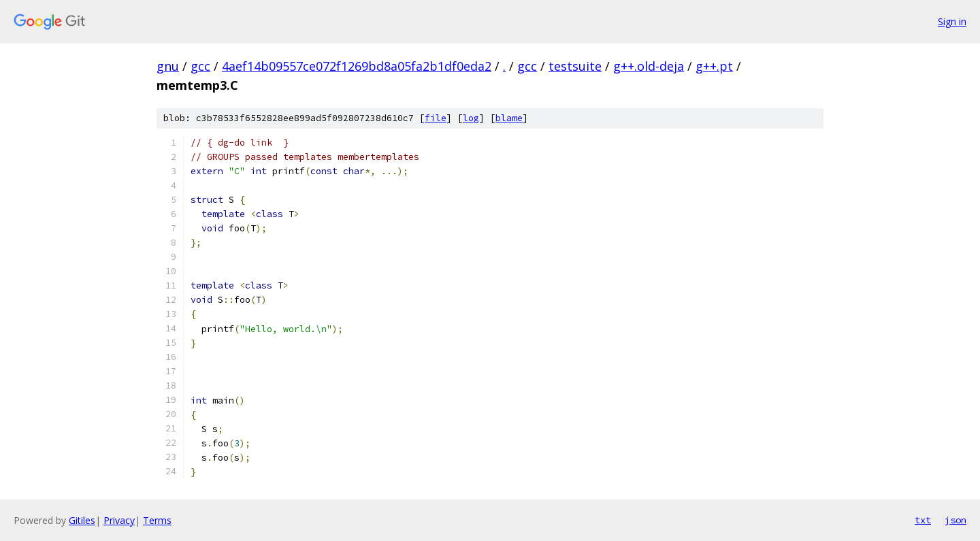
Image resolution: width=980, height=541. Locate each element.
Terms (157, 520)
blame (509, 118)
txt (923, 520)
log (471, 118)
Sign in (952, 21)
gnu (168, 66)
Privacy (119, 520)
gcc (200, 66)
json (955, 520)
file (436, 118)
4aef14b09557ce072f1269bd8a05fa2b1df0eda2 (357, 66)
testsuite (575, 66)
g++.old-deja (649, 66)
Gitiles (82, 520)
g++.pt (714, 66)
